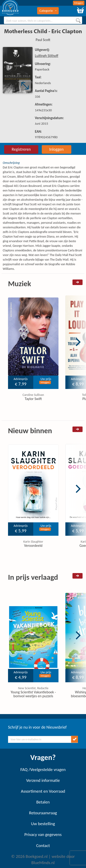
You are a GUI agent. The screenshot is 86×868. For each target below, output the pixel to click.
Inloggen (79, 3)
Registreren (21, 149)
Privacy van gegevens (43, 834)
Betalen (43, 802)
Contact (43, 846)
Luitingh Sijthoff (47, 56)
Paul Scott (43, 40)
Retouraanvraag (43, 813)
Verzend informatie (43, 780)
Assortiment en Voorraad (43, 791)
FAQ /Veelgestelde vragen (43, 769)
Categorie (48, 11)
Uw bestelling (43, 824)
